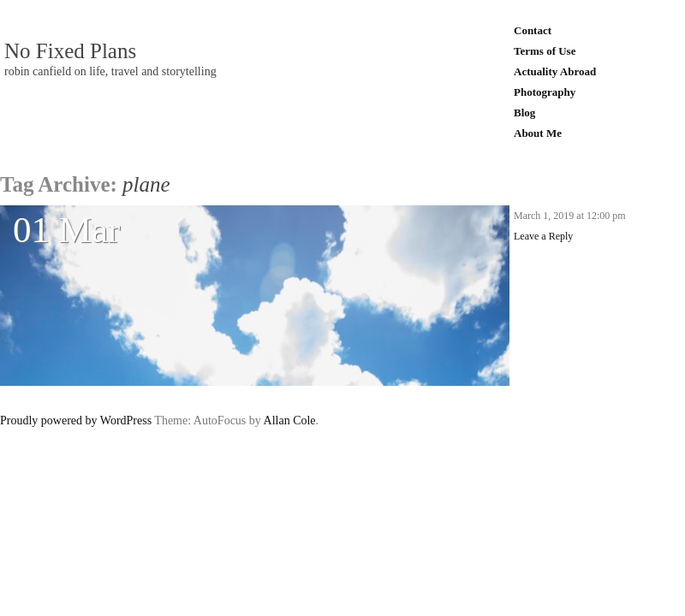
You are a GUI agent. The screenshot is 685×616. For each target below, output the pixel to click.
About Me (538, 133)
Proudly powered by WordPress (76, 421)
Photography (545, 92)
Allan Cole (290, 421)
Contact (533, 30)
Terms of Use (545, 51)
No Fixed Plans (70, 51)
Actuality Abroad (555, 71)
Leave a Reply (543, 236)
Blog (524, 113)
